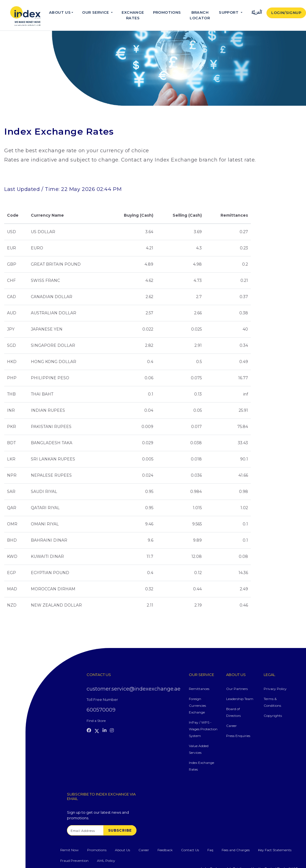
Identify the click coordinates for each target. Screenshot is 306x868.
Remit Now (69, 850)
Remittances (199, 689)
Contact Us (190, 850)
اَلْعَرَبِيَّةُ (257, 12)
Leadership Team (240, 699)
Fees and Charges (236, 850)
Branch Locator (200, 15)
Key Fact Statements (275, 850)
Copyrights (273, 716)
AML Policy (106, 861)
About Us (122, 850)
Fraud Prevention (74, 861)
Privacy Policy (275, 689)
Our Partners (237, 689)
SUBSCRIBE (120, 830)
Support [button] (229, 12)
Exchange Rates (133, 15)
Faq (210, 850)
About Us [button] (60, 12)
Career (231, 726)
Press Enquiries (238, 736)
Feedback (165, 850)
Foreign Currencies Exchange (197, 706)
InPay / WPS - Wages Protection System (203, 729)
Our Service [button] (96, 12)
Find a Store (96, 721)
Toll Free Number (102, 699)
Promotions (167, 12)
